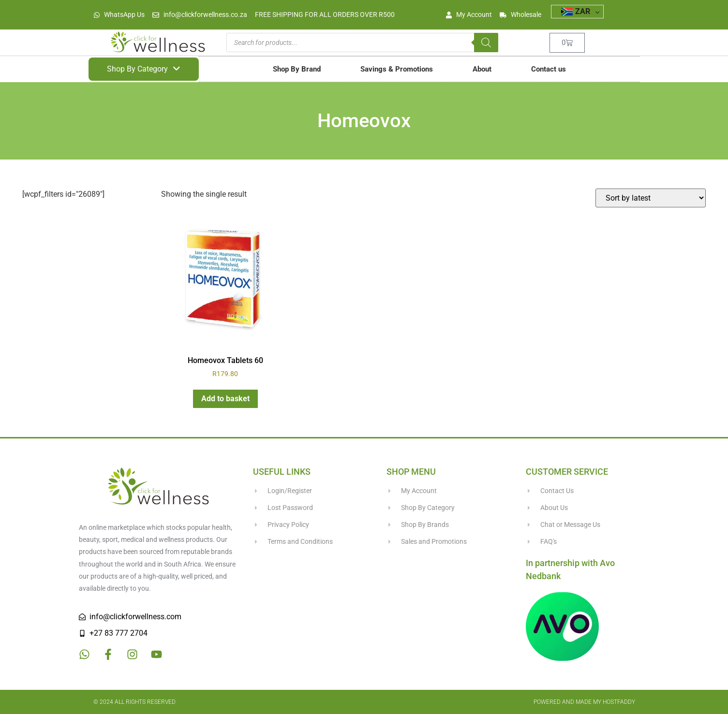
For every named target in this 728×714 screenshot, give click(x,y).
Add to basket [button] (225, 399)
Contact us (549, 69)
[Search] (486, 43)
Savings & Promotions (397, 69)
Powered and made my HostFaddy (584, 702)
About (482, 69)
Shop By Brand (297, 69)
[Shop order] (651, 198)
